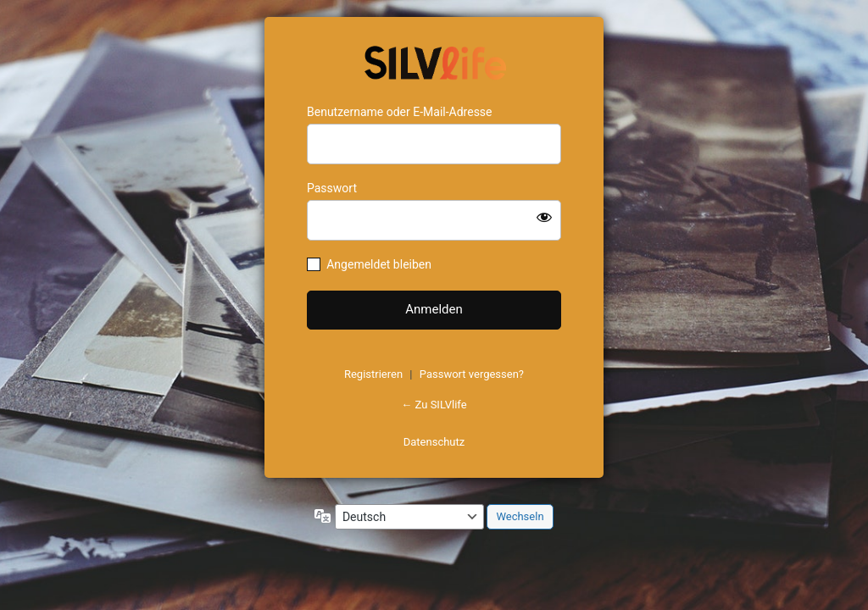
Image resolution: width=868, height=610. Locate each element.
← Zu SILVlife (434, 405)
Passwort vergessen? (472, 374)
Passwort (332, 188)
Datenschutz (434, 442)
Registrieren (373, 374)
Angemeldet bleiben (379, 264)
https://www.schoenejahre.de (434, 61)
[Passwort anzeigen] (544, 217)
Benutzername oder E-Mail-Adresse (400, 112)
